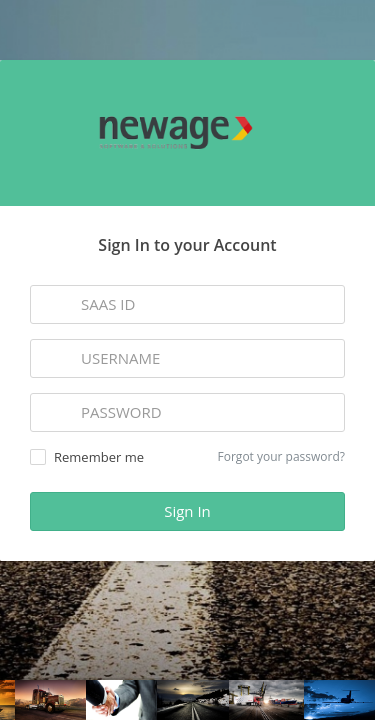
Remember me (87, 457)
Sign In (187, 511)
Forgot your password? (281, 456)
